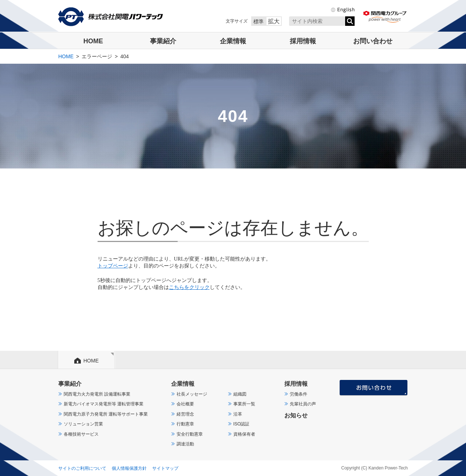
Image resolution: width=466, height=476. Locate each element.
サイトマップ (165, 468)
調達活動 (185, 444)
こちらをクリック (189, 287)
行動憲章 (185, 424)
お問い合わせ (373, 41)
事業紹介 (163, 41)
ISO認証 (242, 424)
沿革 (238, 414)
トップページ (113, 266)
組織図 (240, 394)
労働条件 (299, 394)
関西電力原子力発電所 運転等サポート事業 (106, 414)
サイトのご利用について (82, 468)
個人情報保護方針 (129, 468)
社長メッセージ (192, 394)
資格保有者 (244, 434)
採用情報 (303, 41)
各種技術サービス (81, 434)
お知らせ (296, 415)
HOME (93, 41)
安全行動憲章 (190, 434)
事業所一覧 (244, 404)
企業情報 (233, 41)
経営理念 (185, 414)
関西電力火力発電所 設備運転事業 (97, 394)
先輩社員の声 (303, 404)
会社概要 (185, 404)
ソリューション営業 (83, 424)
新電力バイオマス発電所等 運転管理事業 (104, 404)
